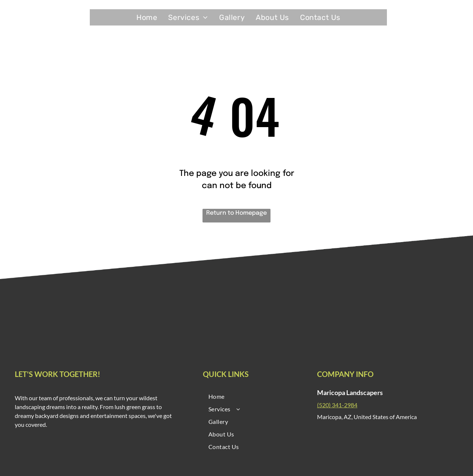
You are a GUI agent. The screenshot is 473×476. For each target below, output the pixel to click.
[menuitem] (147, 17)
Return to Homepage (236, 213)
